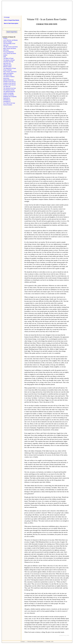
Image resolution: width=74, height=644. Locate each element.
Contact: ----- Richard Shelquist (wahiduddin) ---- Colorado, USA (37, 642)
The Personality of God (9, 44)
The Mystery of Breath (9, 60)
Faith (5, 57)
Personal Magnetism (9, 52)
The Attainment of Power (10, 68)
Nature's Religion (8, 42)
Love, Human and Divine (10, 53)
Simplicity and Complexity (10, 97)
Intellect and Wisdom (9, 95)
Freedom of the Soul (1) (9, 82)
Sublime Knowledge (8, 93)
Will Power (6, 50)
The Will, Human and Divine (10, 47)
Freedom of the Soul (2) (9, 83)
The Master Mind (8, 75)
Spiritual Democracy (8, 80)
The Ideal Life (7, 87)
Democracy (6, 78)
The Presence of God (9, 90)
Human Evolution (8, 105)
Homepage (7, 17)
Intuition (5, 55)
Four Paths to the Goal (9, 103)
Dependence (7, 98)
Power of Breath (7, 70)
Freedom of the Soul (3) (9, 85)
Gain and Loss (7, 63)
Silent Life (6, 45)
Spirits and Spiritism (8, 73)
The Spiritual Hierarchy (9, 92)
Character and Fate (8, 62)
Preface (5, 39)
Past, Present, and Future (10, 72)
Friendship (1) (7, 100)
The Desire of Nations (9, 77)
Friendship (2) (7, 101)
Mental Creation (7, 67)
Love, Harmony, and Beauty (10, 40)
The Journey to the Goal (9, 88)
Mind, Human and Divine (10, 48)
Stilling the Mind (7, 65)
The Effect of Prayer (8, 58)
